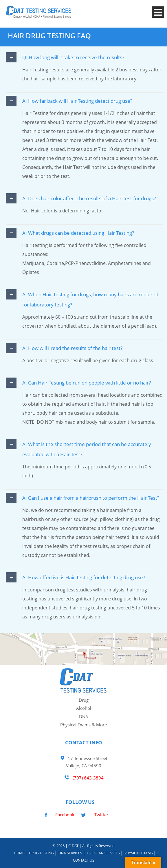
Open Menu (158, 12)
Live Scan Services (103, 853)
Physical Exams (139, 853)
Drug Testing (41, 853)
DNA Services (70, 853)
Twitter (101, 815)
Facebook (65, 815)
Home (19, 853)
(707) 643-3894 (88, 778)
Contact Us (84, 860)
